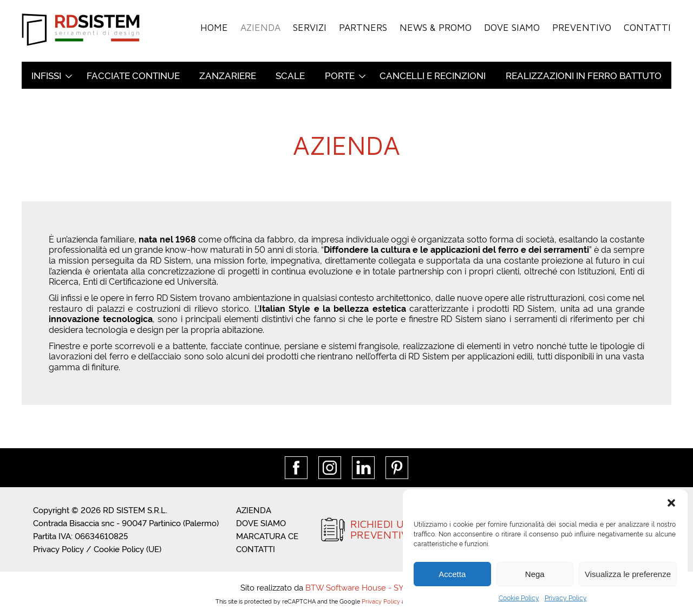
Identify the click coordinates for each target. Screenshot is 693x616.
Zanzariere (228, 75)
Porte (340, 75)
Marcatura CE (267, 536)
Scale (290, 75)
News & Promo (440, 27)
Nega (535, 574)
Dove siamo (515, 27)
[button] (671, 503)
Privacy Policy (566, 597)
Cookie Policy (519, 597)
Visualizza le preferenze (628, 574)
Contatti (648, 27)
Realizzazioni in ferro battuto (584, 75)
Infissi (46, 75)
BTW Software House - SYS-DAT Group (379, 587)
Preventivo (583, 27)
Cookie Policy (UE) (128, 549)
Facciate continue (133, 75)
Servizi (316, 27)
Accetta (452, 574)
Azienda (267, 27)
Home (222, 27)
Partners (368, 27)
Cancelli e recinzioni (433, 75)
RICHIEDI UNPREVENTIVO (383, 529)
